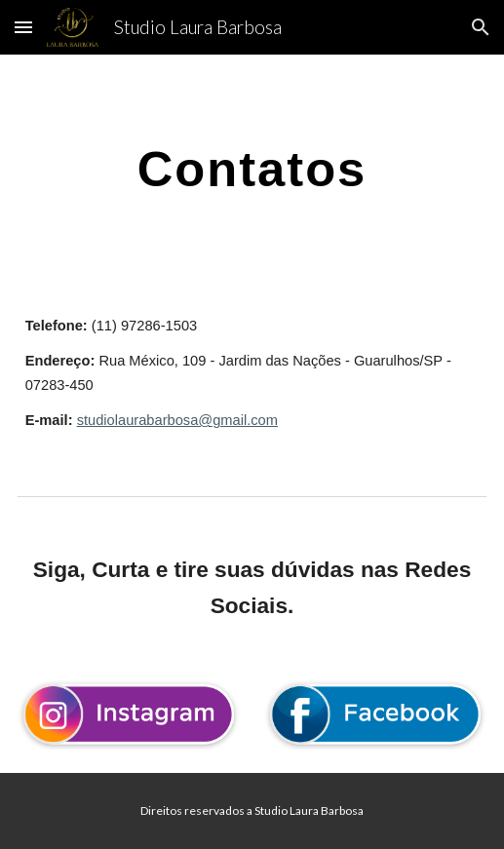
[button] (23, 27)
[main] (252, 169)
